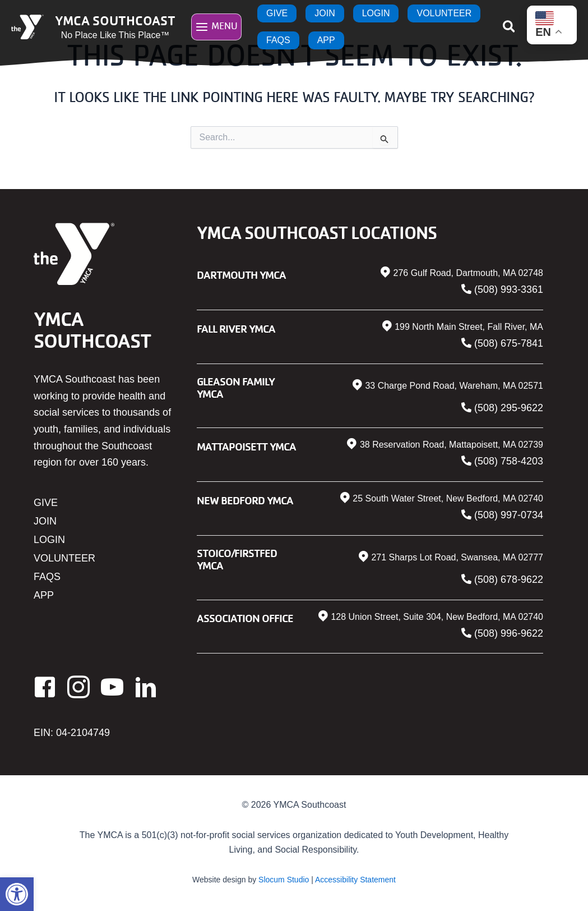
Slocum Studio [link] (284, 880)
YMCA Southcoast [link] (115, 20)
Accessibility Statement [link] (355, 880)
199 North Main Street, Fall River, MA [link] (469, 327)
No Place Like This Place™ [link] (115, 35)
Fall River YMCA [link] (236, 328)
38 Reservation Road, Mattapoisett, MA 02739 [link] (452, 445)
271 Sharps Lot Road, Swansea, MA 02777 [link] (457, 557)
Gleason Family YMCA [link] (236, 387)
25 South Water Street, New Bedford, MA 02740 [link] (448, 498)
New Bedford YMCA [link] (245, 500)
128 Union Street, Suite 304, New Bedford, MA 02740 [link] (437, 617)
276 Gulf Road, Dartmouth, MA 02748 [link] (468, 273)
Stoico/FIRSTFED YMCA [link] (237, 559)
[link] (17, 894)
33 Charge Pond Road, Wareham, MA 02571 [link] (454, 386)
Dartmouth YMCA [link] (241, 275)
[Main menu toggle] (216, 27)
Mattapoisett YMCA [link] (246, 446)
